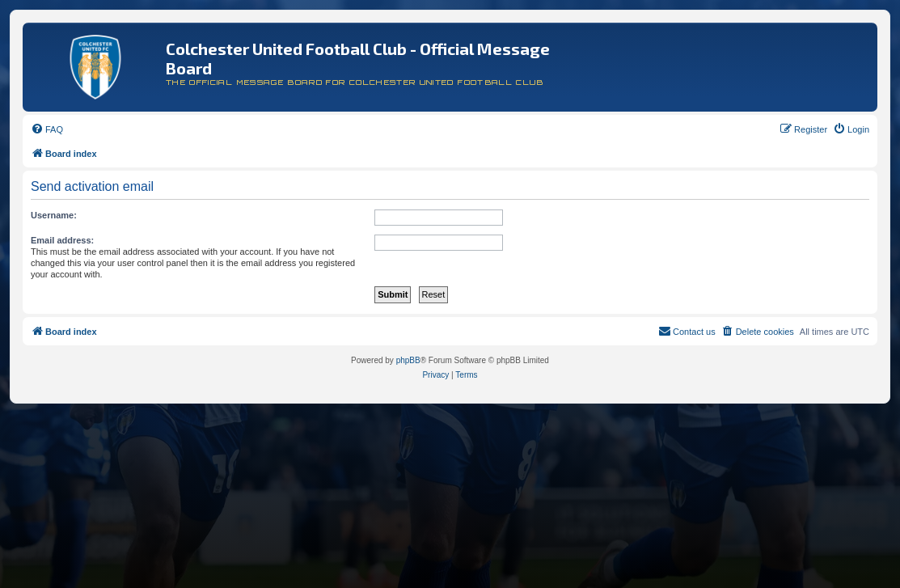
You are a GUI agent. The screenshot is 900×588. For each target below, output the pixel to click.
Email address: (62, 240)
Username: (54, 215)
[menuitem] (47, 129)
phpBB (408, 360)
